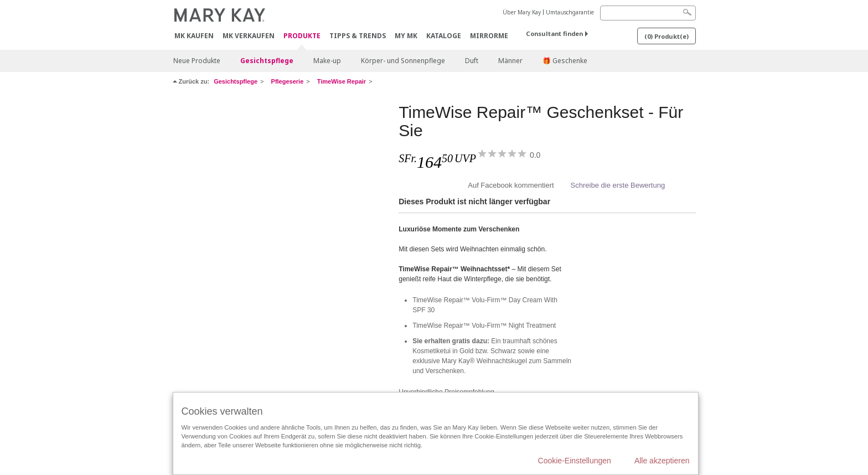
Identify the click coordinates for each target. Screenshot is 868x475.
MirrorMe (489, 36)
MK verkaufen (249, 36)
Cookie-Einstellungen (575, 461)
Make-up (327, 61)
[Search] (648, 13)
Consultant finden (554, 33)
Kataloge (444, 36)
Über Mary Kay (522, 12)
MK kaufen (194, 36)
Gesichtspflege (267, 61)
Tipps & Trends (358, 36)
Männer (510, 61)
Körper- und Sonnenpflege (403, 61)
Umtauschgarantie (570, 12)
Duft (472, 61)
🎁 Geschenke (565, 61)
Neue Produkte (197, 61)
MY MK (406, 36)
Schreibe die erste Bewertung (618, 185)
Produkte (302, 36)
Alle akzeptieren (662, 461)
